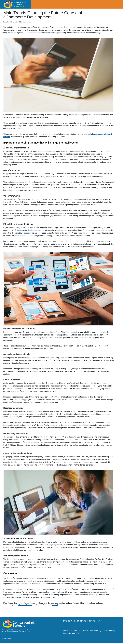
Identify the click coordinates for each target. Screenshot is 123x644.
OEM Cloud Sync (80, 631)
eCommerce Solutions (25, 605)
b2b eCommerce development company (30, 230)
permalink (55, 605)
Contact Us (68, 631)
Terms (105, 631)
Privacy (112, 631)
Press (79, 633)
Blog (99, 631)
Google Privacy (69, 633)
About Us (92, 631)
